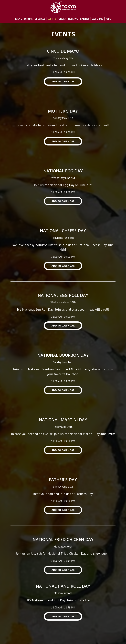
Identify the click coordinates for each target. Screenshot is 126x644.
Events (52, 19)
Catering (98, 19)
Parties (85, 19)
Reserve (73, 19)
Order (62, 19)
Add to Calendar (63, 81)
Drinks (28, 19)
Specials (40, 19)
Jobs (108, 19)
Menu (19, 19)
